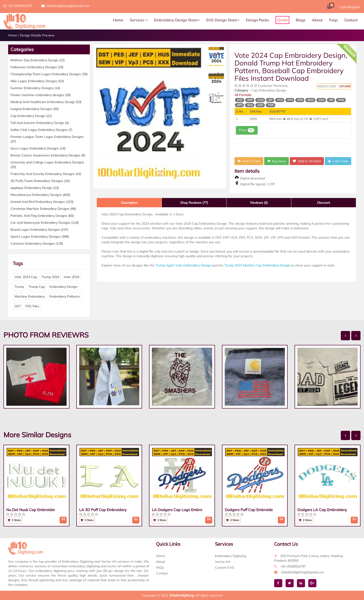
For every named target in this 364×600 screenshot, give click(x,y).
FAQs (160, 568)
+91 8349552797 (18, 6)
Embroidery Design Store (177, 20)
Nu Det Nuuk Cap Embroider (31, 510)
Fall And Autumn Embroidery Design (40, 123)
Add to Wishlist (307, 161)
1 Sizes (160, 520)
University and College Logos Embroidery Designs (47, 165)
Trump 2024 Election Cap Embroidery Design (257, 265)
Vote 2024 (71, 277)
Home (118, 20)
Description (129, 203)
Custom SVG (225, 568)
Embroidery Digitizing (231, 556)
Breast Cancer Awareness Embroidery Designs (48, 155)
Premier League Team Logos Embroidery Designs (47, 139)
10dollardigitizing (181, 595)
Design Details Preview (37, 35)
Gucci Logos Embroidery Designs (38, 148)
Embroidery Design (63, 287)
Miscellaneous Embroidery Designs (40, 195)
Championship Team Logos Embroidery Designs (49, 74)
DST (18, 306)
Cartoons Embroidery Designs (37, 243)
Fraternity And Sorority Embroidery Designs (46, 174)
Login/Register (350, 7)
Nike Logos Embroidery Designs (37, 81)
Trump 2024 (50, 277)
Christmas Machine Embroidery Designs (43, 209)
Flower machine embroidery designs (41, 95)
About (317, 20)
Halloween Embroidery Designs (37, 67)
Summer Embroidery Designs (35, 88)
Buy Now (276, 161)
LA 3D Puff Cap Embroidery (103, 510)
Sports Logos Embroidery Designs (40, 237)
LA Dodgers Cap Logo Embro (177, 510)
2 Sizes (14, 520)
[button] (104, 139)
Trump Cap (37, 287)
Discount (324, 203)
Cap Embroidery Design (31, 116)
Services (139, 20)
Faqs (333, 20)
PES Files (32, 306)
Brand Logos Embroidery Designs (39, 230)
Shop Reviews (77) (194, 203)
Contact (351, 20)
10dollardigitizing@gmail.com (65, 6)
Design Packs (257, 20)
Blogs (301, 20)
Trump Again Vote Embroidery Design (183, 265)
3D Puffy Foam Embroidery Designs (40, 181)
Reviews (259, 203)
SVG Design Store (223, 20)
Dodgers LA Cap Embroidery (322, 510)
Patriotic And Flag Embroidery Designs (42, 216)
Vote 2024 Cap (26, 277)
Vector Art (223, 562)
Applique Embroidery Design (35, 188)
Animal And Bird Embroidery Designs (42, 202)
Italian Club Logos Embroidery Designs (41, 130)
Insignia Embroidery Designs (35, 109)
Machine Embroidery (30, 296)
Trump (19, 287)
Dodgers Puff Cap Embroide (249, 510)
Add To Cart (249, 161)
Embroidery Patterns (65, 296)
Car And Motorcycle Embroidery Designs (45, 223)
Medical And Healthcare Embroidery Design (46, 102)
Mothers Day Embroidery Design (38, 60)
